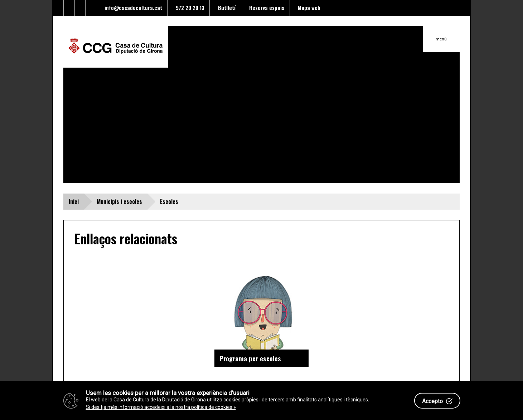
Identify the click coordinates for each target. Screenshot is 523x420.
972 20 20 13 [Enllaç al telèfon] (189, 8)
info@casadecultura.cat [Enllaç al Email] (132, 8)
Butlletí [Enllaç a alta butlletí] (225, 8)
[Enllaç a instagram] (91, 8)
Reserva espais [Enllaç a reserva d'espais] (265, 8)
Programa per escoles (250, 358)
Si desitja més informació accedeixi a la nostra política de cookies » (161, 407)
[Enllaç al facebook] (69, 8)
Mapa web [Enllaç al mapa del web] (308, 8)
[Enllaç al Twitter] (58, 8)
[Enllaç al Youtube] (80, 8)
